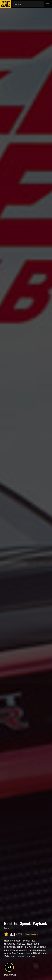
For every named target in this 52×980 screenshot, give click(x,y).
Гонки (7, 928)
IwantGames (6, 4)
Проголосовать (31, 934)
